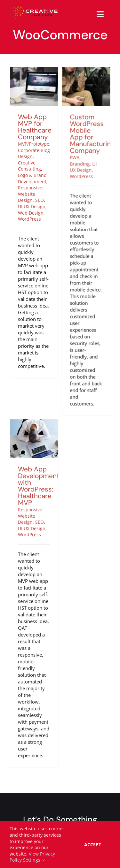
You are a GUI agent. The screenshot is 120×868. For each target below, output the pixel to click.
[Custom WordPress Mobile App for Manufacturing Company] (83, 80)
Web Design (31, 213)
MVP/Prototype (34, 144)
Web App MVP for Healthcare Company (35, 127)
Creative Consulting (29, 166)
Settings (34, 860)
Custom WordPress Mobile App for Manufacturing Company (89, 143)
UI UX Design (32, 206)
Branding (77, 173)
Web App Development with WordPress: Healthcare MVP (39, 486)
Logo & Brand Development (32, 178)
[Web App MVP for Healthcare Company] (34, 70)
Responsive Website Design (30, 194)
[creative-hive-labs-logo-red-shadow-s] (34, 9)
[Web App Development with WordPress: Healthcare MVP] (34, 423)
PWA (72, 167)
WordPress (29, 219)
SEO (40, 200)
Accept (93, 845)
